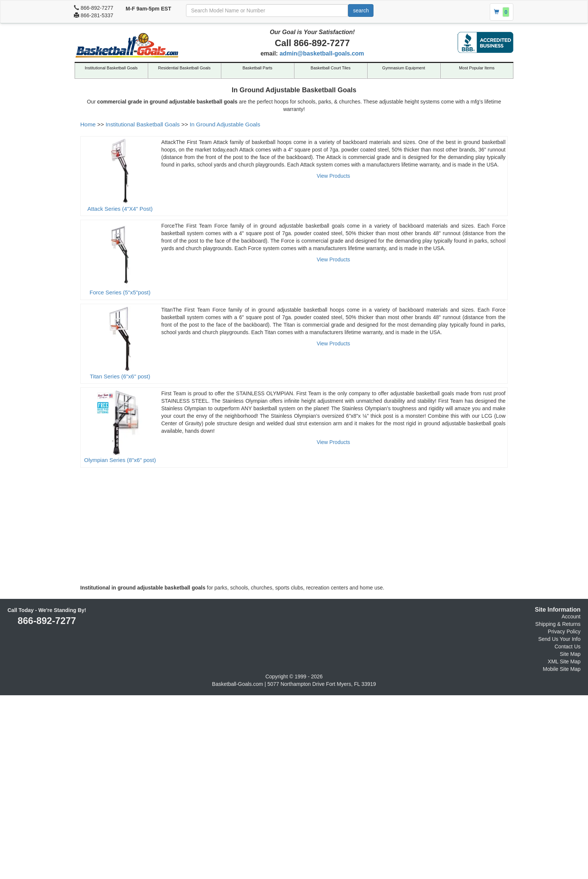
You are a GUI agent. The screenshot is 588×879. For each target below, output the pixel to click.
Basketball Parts (257, 68)
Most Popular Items (477, 68)
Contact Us (568, 646)
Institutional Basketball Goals (111, 68)
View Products (333, 176)
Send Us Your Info (559, 639)
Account (571, 616)
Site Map (570, 654)
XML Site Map (564, 661)
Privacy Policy (564, 631)
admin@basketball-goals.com (322, 53)
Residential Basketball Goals (184, 68)
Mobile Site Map (562, 669)
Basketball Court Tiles (330, 68)
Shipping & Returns (558, 624)
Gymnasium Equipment (403, 68)
